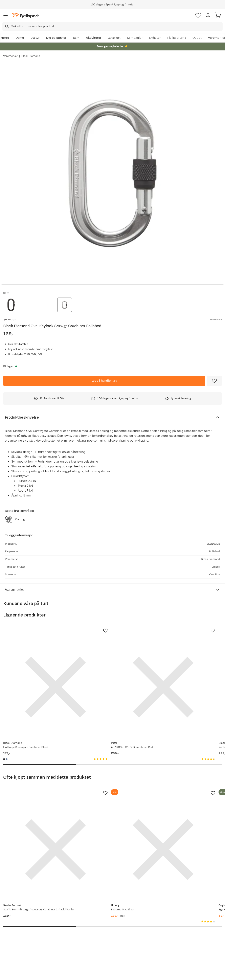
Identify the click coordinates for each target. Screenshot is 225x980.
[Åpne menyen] (6, 16)
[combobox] (112, 26)
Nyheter (155, 38)
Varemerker (10, 56)
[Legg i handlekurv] (104, 381)
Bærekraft (103, 940)
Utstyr (35, 38)
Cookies (134, 973)
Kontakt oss (13, 951)
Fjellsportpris (177, 38)
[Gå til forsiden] (25, 16)
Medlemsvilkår (106, 927)
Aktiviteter (94, 38)
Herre (5, 38)
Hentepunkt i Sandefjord (13, 942)
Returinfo (11, 927)
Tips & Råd (12, 934)
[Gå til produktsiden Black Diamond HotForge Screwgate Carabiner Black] (37, 669)
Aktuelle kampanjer (64, 914)
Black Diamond (31, 56)
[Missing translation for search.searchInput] (7, 27)
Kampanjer (135, 38)
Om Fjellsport (105, 914)
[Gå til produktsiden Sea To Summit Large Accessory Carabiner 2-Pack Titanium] (37, 795)
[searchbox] (117, 26)
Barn (76, 38)
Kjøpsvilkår (119, 973)
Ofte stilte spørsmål (18, 914)
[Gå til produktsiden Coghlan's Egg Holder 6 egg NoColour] (180, 795)
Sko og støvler (56, 38)
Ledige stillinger (107, 934)
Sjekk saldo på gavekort (21, 921)
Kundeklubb (104, 921)
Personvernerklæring (97, 973)
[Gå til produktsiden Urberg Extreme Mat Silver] (108, 795)
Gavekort (114, 38)
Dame (20, 38)
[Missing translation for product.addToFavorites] (214, 381)
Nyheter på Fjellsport (65, 921)
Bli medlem (208, 880)
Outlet (197, 38)
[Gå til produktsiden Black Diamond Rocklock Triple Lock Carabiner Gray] (180, 669)
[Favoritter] (198, 16)
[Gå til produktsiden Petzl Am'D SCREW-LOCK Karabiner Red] (108, 669)
